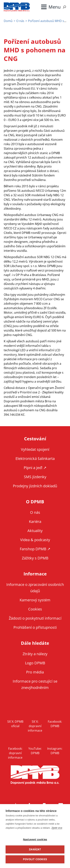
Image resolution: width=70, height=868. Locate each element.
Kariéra (35, 521)
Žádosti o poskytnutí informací (35, 618)
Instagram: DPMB (55, 751)
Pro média (35, 672)
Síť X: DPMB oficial (15, 724)
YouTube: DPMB (35, 751)
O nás (20, 21)
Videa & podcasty (35, 540)
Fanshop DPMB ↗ (35, 549)
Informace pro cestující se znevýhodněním (35, 684)
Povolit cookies (35, 859)
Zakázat (35, 849)
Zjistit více (57, 828)
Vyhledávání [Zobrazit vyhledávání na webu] (64, 7)
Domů (8, 21)
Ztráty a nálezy (35, 654)
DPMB (35, 775)
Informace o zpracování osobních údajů (35, 588)
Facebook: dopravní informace (15, 753)
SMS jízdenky (35, 477)
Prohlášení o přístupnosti (35, 627)
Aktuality (35, 531)
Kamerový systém (35, 600)
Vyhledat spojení (35, 449)
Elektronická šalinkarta (35, 459)
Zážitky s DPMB (35, 558)
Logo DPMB (35, 663)
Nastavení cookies (35, 839)
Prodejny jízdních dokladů (35, 486)
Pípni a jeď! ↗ (35, 468)
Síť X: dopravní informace (35, 726)
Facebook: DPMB (55, 724)
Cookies (35, 609)
